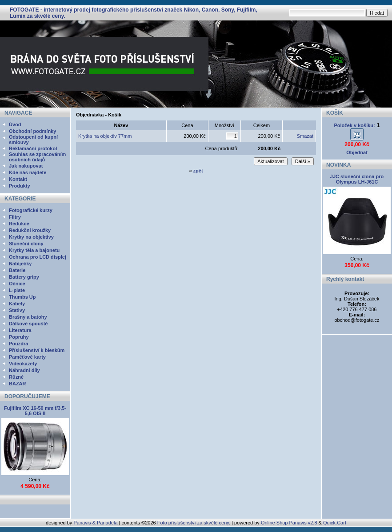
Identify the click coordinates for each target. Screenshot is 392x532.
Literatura (20, 330)
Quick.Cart (335, 523)
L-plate (17, 290)
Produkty (20, 186)
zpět (198, 171)
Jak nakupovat (26, 166)
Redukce (19, 224)
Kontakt (18, 179)
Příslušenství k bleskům (37, 350)
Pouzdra (18, 344)
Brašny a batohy (28, 317)
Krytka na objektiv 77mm (105, 136)
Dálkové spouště (28, 324)
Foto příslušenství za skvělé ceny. (194, 523)
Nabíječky (20, 264)
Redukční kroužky (30, 230)
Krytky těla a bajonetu (34, 250)
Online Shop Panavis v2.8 (289, 523)
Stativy (17, 310)
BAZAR (18, 384)
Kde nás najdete (28, 172)
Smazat (305, 136)
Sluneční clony (26, 244)
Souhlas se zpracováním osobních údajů (37, 157)
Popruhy (19, 337)
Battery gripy (24, 277)
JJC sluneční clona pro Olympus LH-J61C (357, 179)
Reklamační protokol (33, 148)
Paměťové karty (27, 357)
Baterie (17, 270)
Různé (16, 377)
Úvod (15, 124)
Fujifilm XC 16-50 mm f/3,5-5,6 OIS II (35, 411)
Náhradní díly (24, 370)
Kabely (17, 304)
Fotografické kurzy (31, 210)
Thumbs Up (22, 297)
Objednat (357, 152)
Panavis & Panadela (96, 523)
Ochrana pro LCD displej (38, 257)
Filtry (15, 217)
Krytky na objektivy (31, 237)
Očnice (17, 284)
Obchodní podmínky (32, 131)
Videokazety (23, 364)
